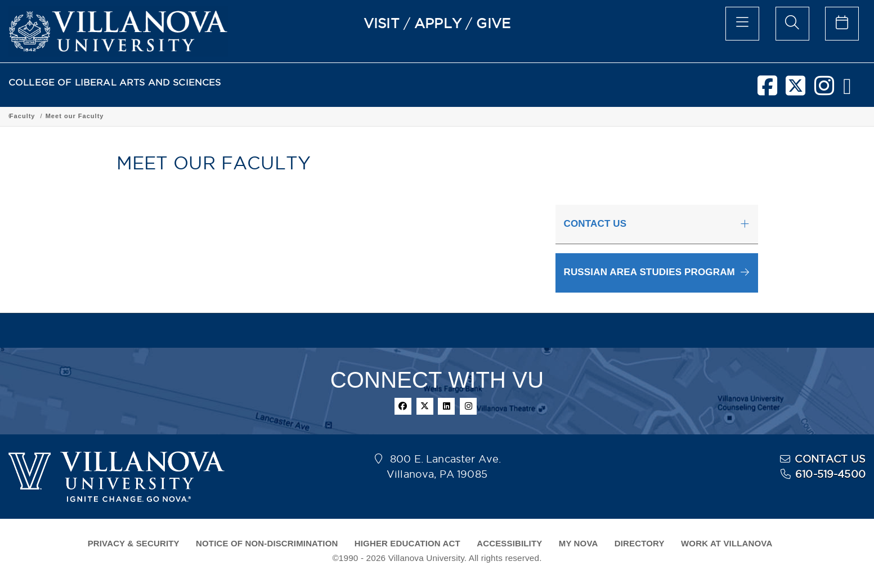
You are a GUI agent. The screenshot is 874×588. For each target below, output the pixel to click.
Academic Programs (181, 116)
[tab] (657, 225)
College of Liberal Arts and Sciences (72, 116)
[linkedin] (446, 406)
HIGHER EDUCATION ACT (407, 543)
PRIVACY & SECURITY (134, 543)
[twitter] (795, 90)
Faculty (497, 116)
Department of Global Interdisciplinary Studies (308, 116)
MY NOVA (579, 543)
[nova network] (847, 90)
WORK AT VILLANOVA (727, 543)
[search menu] (792, 24)
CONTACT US (830, 459)
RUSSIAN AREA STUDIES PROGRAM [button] (649, 272)
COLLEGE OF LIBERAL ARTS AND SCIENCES (115, 82)
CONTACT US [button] (595, 224)
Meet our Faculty (550, 116)
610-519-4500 (830, 474)
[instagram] (824, 90)
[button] (657, 273)
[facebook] (767, 90)
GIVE (493, 23)
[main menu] (742, 24)
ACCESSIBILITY (509, 543)
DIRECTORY (640, 543)
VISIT (382, 23)
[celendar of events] (842, 24)
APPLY (438, 23)
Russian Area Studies (437, 116)
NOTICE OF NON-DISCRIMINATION (267, 543)
